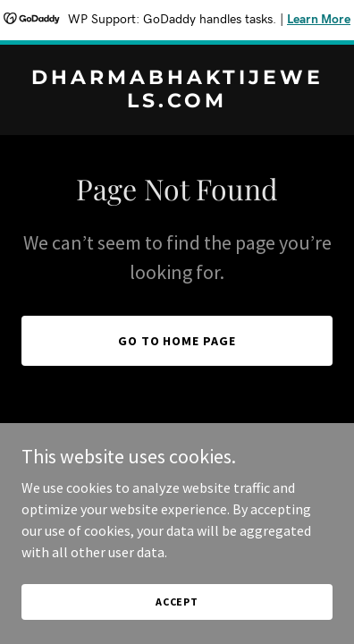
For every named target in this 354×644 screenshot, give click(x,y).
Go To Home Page (177, 341)
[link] (177, 102)
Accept (177, 602)
